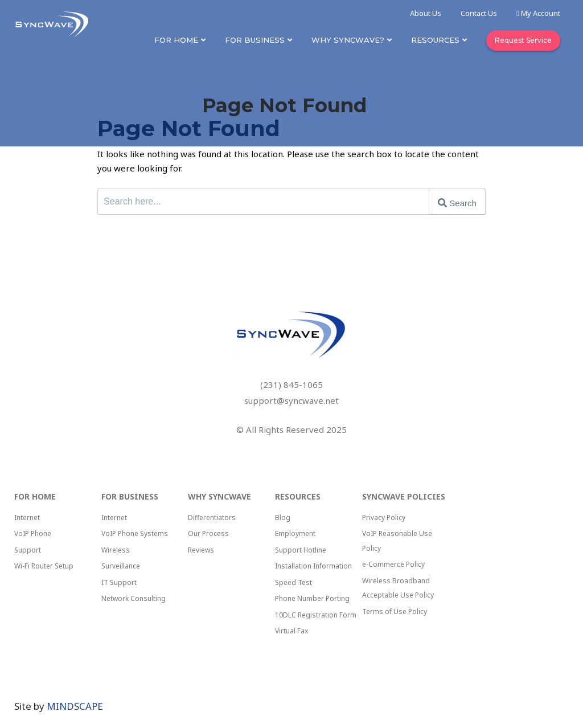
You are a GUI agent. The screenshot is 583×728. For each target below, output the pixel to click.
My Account (538, 13)
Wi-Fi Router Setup (44, 566)
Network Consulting (134, 598)
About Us (426, 13)
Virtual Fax (291, 631)
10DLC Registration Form (316, 615)
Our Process (208, 533)
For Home (176, 40)
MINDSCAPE (75, 706)
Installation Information (313, 566)
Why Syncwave (219, 496)
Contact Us (479, 13)
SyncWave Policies (404, 496)
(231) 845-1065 (291, 385)
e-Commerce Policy (393, 564)
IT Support (119, 582)
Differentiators (212, 518)
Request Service (523, 40)
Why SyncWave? (348, 40)
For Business (255, 40)
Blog (283, 518)
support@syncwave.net (291, 400)
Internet (27, 518)
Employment (295, 533)
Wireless (116, 550)
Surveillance (121, 566)
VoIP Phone (33, 533)
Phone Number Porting (312, 598)
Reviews (201, 550)
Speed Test (293, 582)
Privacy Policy (384, 518)
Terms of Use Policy (395, 612)
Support (28, 550)
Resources (435, 40)
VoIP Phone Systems (135, 533)
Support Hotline (301, 550)
